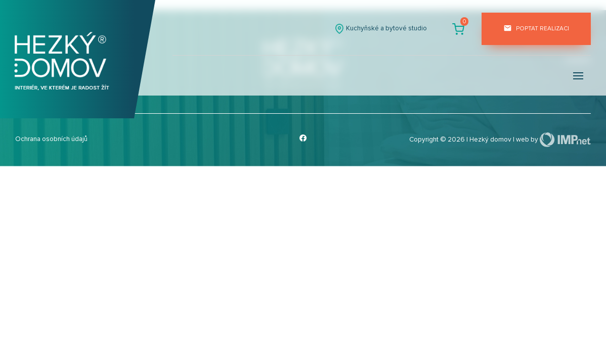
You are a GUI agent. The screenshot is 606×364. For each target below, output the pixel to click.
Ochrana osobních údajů (51, 139)
